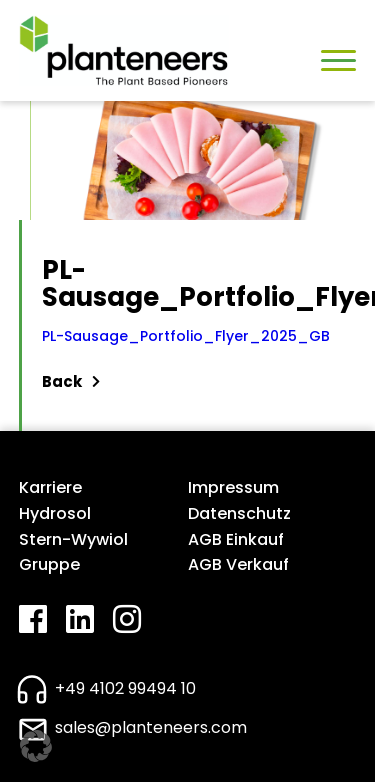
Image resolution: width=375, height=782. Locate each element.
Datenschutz (239, 513)
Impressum (233, 487)
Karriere (50, 487)
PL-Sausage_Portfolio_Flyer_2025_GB (186, 336)
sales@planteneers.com (151, 727)
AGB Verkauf (238, 564)
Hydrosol (55, 513)
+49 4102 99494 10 (125, 688)
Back (71, 381)
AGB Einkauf (236, 539)
